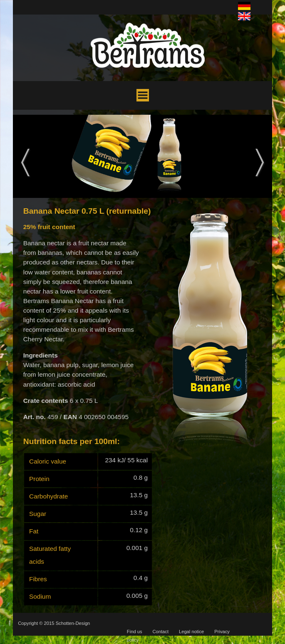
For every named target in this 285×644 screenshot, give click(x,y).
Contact (160, 632)
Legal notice (191, 632)
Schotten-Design (73, 623)
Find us (135, 632)
